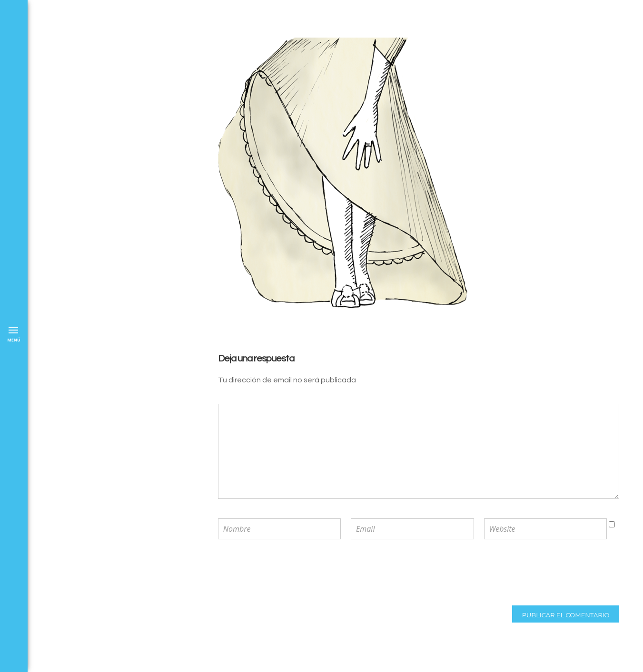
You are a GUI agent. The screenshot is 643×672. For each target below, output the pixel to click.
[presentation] (280, 574)
